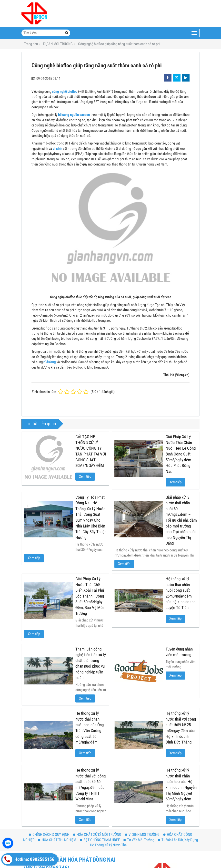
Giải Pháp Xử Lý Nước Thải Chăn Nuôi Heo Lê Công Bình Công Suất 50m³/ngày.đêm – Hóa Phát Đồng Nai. (181, 454)
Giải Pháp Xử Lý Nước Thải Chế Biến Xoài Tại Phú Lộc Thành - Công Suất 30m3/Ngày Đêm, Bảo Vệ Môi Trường (90, 596)
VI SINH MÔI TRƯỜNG (142, 835)
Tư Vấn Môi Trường (139, 840)
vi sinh (57, 149)
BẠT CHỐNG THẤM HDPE (100, 840)
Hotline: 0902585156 (28, 859)
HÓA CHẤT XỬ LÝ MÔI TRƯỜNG (97, 835)
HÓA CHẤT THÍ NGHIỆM (57, 840)
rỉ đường (50, 362)
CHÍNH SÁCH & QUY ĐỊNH (49, 835)
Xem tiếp (85, 476)
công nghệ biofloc (65, 92)
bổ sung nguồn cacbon (74, 115)
